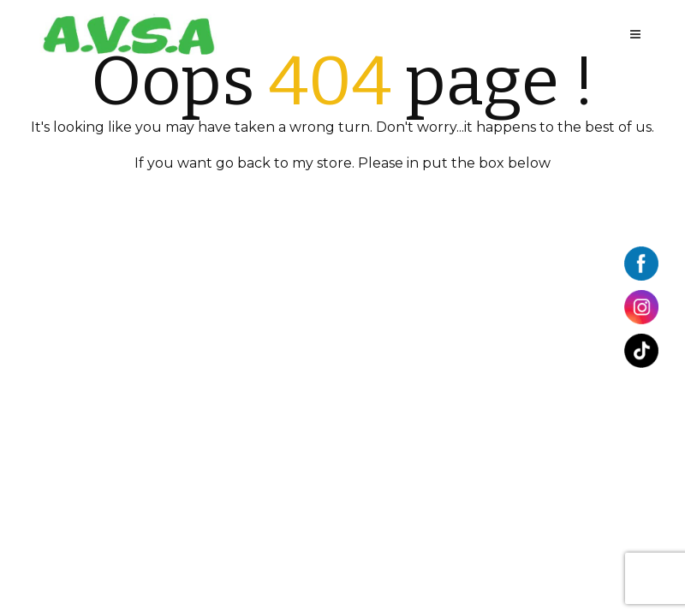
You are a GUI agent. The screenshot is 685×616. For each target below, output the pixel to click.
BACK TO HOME (342, 199)
